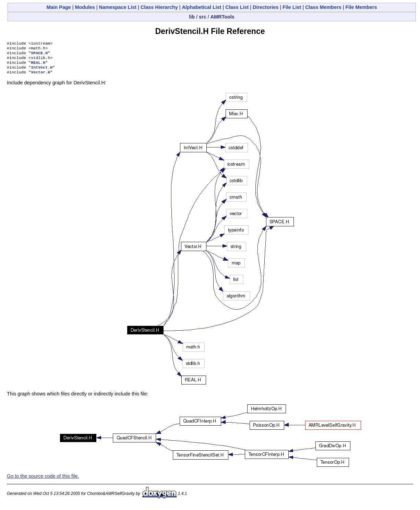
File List (292, 7)
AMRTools (223, 17)
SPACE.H (39, 55)
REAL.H (38, 66)
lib (192, 17)
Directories (266, 7)
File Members (361, 7)
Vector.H (40, 77)
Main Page (59, 7)
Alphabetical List (201, 7)
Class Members (323, 7)
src (203, 17)
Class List (237, 7)
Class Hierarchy (159, 7)
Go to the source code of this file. (43, 481)
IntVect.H (42, 71)
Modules (85, 7)
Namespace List (118, 7)
